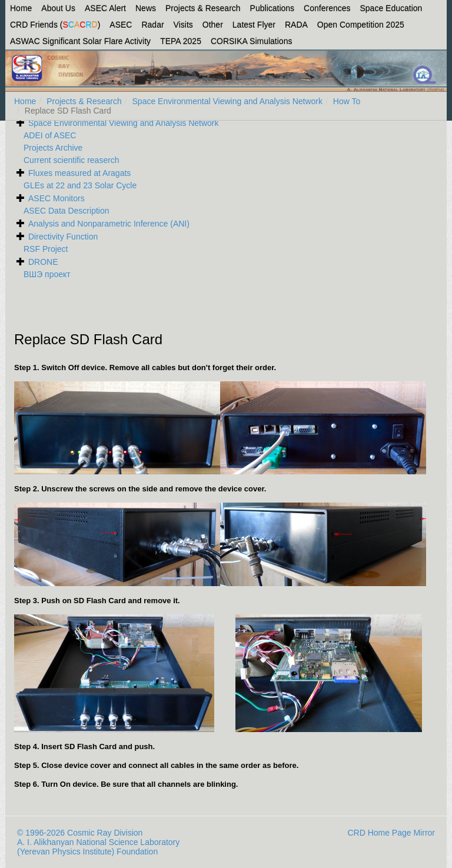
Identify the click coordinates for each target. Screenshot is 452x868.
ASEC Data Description (67, 211)
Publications (272, 8)
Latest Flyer (254, 25)
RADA (296, 25)
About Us (58, 8)
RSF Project (46, 249)
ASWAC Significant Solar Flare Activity (80, 41)
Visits (183, 25)
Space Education (391, 8)
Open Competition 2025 (361, 25)
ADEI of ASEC (50, 135)
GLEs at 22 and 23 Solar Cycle (80, 185)
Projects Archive (53, 148)
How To (347, 101)
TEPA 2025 (181, 41)
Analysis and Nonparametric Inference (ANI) (109, 224)
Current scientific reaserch (72, 160)
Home (21, 8)
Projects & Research (203, 8)
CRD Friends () (55, 25)
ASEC (121, 25)
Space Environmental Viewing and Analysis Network (227, 101)
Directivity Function (63, 237)
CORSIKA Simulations (252, 41)
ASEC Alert (105, 8)
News (146, 8)
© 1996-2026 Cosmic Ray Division (80, 833)
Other (213, 25)
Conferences (327, 8)
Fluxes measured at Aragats (79, 173)
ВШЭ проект (47, 274)
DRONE (43, 262)
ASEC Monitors (56, 198)
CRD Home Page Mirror (391, 833)
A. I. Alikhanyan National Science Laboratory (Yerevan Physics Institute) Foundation (98, 847)
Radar (152, 25)
